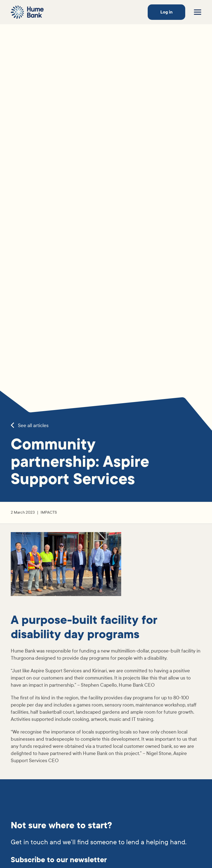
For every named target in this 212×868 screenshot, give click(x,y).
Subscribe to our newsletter (59, 860)
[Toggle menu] (198, 12)
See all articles (30, 426)
